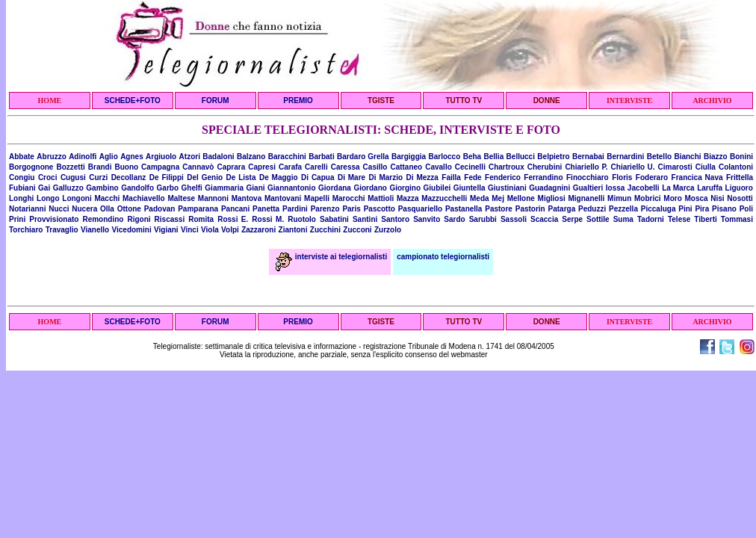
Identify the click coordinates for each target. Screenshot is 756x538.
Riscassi (170, 219)
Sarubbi (483, 219)
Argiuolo (161, 157)
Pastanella (464, 209)
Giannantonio (291, 188)
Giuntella (470, 188)
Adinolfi (83, 157)
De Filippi (167, 177)
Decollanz (129, 177)
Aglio (109, 157)
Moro (672, 198)
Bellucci (521, 157)
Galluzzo (68, 188)
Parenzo (325, 209)
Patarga (562, 209)
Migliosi (552, 198)
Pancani (235, 209)
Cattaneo (406, 167)
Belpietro (553, 157)
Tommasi (737, 219)
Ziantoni (293, 230)
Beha (472, 157)
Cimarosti (675, 167)
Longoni (77, 198)
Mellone (521, 198)
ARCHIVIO (712, 101)
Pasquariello (420, 209)
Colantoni (736, 167)
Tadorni (651, 219)
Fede (472, 177)
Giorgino (405, 188)
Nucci (59, 209)
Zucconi (357, 230)
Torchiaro (26, 230)
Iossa (616, 188)
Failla (451, 177)
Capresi (262, 167)
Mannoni (213, 198)
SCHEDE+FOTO (133, 101)
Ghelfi (192, 188)
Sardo (454, 219)
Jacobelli (644, 188)
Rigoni (139, 219)
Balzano (251, 157)
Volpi (230, 230)
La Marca (678, 188)
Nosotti (740, 198)
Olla (107, 209)
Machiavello (144, 198)
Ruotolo (302, 219)
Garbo (168, 188)
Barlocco (444, 157)
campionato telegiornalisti (443, 257)
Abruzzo (51, 157)
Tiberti (705, 219)
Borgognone (31, 167)
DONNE (547, 101)
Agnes (132, 157)
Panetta (266, 209)
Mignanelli (587, 198)
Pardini (295, 209)
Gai (44, 188)
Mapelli (317, 198)
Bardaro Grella (363, 157)
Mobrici (648, 198)
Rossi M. (268, 219)
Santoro (395, 219)
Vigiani (166, 230)
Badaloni (218, 157)
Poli (746, 209)
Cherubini (545, 167)
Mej (498, 198)
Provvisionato (54, 219)
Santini (365, 219)
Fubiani (22, 188)
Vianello (95, 230)
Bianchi (687, 157)
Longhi (21, 198)
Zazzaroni (258, 230)
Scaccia (544, 219)
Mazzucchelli (444, 198)
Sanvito (427, 219)
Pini (685, 209)
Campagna (160, 167)
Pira (702, 209)
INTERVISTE (629, 101)
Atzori (190, 157)
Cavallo (439, 167)
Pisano (724, 209)
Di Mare (351, 177)
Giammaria (224, 188)
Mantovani (283, 198)
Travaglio (62, 230)
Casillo (375, 167)
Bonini (741, 157)
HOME (50, 101)
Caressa (346, 167)
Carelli (316, 167)
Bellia (494, 157)
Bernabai (588, 157)
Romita (201, 219)
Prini (17, 219)
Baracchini (287, 157)
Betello (659, 157)
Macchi (107, 198)
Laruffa (710, 188)
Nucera (84, 209)
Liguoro (739, 188)
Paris (351, 209)
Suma (623, 219)
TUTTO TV (464, 101)
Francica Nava (697, 177)
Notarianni (27, 209)
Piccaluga (659, 209)
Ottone (129, 209)
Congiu (22, 177)
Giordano (370, 188)
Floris (622, 177)
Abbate (22, 157)
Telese (679, 219)
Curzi (98, 177)
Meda (480, 198)
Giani (256, 188)
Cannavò (198, 167)
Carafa (290, 167)
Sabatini (334, 219)
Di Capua (317, 177)
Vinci (190, 230)
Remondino (103, 219)
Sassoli (514, 219)
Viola (210, 230)
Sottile (598, 219)
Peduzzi (592, 209)
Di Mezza (422, 177)
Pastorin (530, 209)
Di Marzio (386, 177)
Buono (126, 167)
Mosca (696, 198)
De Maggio (279, 177)
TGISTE (381, 101)
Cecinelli (470, 167)
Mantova (247, 198)
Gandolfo (137, 188)
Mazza (408, 198)
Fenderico (503, 177)
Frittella (740, 177)
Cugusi (73, 177)
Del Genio (205, 177)
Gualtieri (588, 188)
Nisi (717, 198)
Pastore (499, 209)
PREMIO (298, 101)
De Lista (241, 177)
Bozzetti (70, 167)
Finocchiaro (588, 177)
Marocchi (349, 198)
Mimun (619, 198)
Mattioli (381, 198)
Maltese (181, 198)
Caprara (231, 167)
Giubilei (437, 188)
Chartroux (506, 167)
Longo (48, 198)
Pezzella (623, 209)
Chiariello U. (633, 167)
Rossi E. (233, 219)
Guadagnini (549, 188)
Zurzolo (388, 230)
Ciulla (706, 167)
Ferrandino (543, 177)
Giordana (335, 188)
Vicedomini (132, 230)
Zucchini (325, 230)
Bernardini (625, 157)
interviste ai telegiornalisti (331, 257)
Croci (48, 177)
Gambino (102, 188)
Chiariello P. (586, 167)
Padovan (160, 209)
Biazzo (716, 157)
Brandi (100, 167)
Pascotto (379, 209)
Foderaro (652, 177)
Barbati (321, 157)
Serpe (572, 219)
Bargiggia (409, 157)
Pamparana (198, 209)
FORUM (216, 101)
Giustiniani (507, 188)
